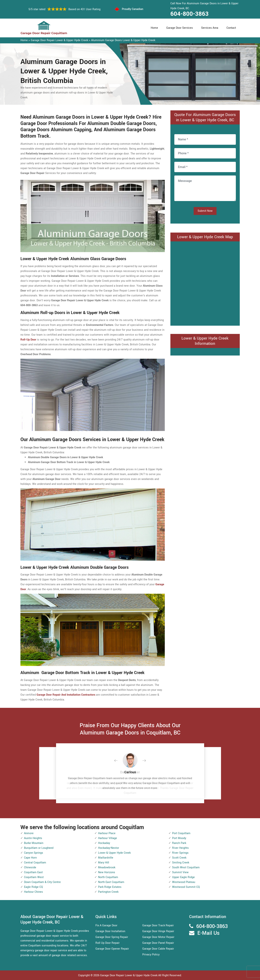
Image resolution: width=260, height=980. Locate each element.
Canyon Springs (34, 853)
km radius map (205, 283)
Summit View (180, 872)
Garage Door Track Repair (158, 925)
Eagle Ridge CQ (33, 887)
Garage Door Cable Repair (158, 949)
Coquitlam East (33, 872)
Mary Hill (104, 863)
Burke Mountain (34, 843)
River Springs (180, 853)
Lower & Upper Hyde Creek (114, 853)
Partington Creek (108, 892)
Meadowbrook (107, 867)
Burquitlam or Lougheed (39, 848)
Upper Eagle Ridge (183, 877)
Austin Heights (33, 838)
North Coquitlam (108, 877)
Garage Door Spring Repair (112, 937)
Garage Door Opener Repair (112, 949)
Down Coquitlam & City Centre (42, 882)
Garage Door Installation (110, 931)
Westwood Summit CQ (186, 887)
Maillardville (106, 858)
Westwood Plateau (184, 882)
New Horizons (107, 872)
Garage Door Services (180, 28)
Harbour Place (107, 833)
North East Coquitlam (111, 882)
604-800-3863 (190, 14)
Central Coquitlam (35, 863)
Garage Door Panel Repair (158, 943)
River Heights (180, 848)
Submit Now (205, 211)
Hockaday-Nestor (109, 848)
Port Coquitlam (181, 833)
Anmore (29, 833)
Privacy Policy (151, 955)
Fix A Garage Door (106, 925)
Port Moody (179, 838)
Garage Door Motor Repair (158, 937)
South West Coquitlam (186, 867)
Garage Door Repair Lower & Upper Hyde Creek (59, 40)
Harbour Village (108, 838)
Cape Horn (30, 858)
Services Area (210, 28)
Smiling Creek (181, 863)
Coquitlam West (34, 877)
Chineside (30, 867)
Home (154, 28)
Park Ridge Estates (110, 887)
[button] (119, 761)
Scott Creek (179, 858)
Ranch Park (179, 843)
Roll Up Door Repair (108, 943)
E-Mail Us (208, 933)
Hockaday (104, 843)
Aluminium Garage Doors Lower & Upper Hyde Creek (123, 40)
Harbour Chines (33, 892)
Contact (231, 28)
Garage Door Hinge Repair (158, 931)
